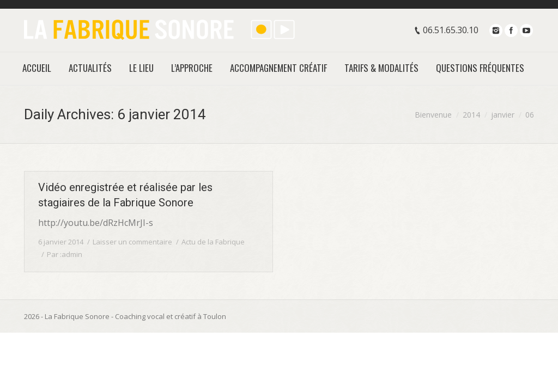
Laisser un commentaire (132, 242)
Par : (65, 254)
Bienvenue (433, 115)
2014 (471, 115)
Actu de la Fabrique (213, 242)
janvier (503, 115)
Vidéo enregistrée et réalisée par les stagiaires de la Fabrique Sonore (125, 195)
